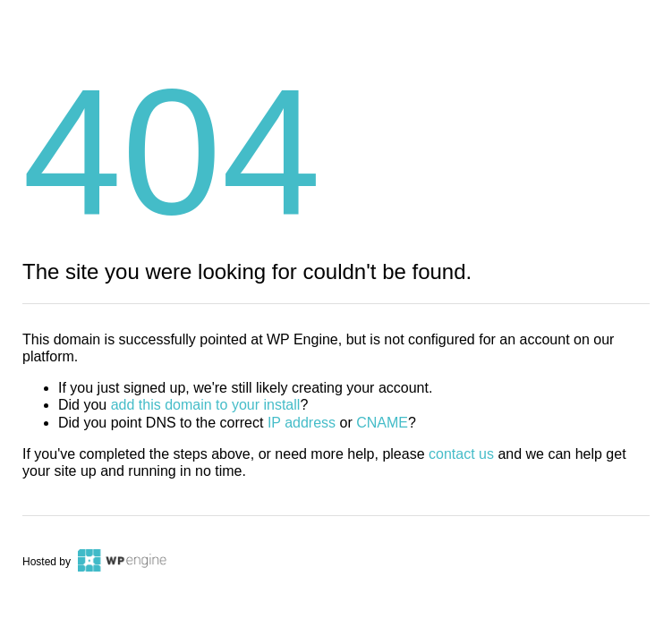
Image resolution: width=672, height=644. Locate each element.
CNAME (382, 423)
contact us (461, 454)
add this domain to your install (206, 405)
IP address (302, 423)
